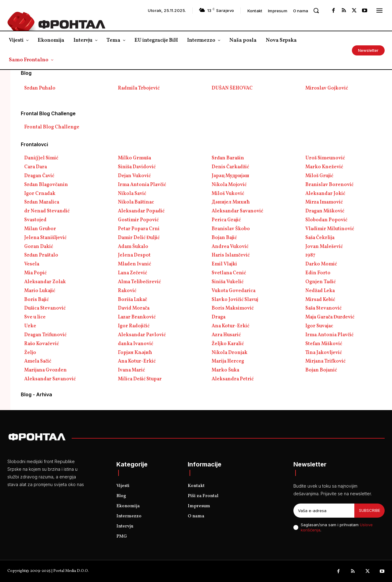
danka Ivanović (136, 344)
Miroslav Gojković (327, 88)
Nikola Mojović (229, 185)
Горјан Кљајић (135, 353)
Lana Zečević (132, 273)
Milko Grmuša (134, 158)
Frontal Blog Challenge (52, 127)
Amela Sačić (38, 361)
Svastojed (35, 220)
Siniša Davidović (137, 167)
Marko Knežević (324, 167)
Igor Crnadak (40, 194)
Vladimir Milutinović (330, 229)
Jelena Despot (134, 255)
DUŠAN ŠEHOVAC (232, 88)
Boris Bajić (36, 300)
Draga (219, 317)
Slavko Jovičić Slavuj (235, 300)
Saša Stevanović (323, 308)
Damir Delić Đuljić (139, 238)
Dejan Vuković (134, 176)
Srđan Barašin (228, 158)
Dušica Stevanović (45, 308)
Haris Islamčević (231, 255)
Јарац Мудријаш (230, 176)
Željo (30, 353)
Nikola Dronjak (230, 353)
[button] (316, 10)
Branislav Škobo (231, 229)
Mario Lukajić (40, 291)
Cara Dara (36, 167)
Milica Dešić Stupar (140, 379)
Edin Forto (318, 273)
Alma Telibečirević (139, 282)
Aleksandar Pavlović (142, 335)
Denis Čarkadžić (230, 167)
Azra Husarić (226, 335)
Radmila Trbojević (139, 88)
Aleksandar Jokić (325, 194)
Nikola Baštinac (136, 202)
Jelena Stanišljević (45, 238)
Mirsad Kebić (320, 300)
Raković (127, 291)
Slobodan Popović (326, 220)
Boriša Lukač (132, 300)
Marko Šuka (225, 370)
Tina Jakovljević (324, 353)
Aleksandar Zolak (45, 282)
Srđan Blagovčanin (46, 185)
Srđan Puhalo (40, 88)
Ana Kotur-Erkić (230, 326)
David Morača (134, 308)
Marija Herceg (228, 361)
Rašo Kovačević (41, 344)
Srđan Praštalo (41, 255)
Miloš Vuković (228, 194)
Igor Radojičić (134, 326)
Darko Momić (321, 264)
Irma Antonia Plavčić (142, 185)
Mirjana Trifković (325, 361)
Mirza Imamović (324, 202)
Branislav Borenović (329, 185)
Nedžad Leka (320, 291)
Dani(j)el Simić (41, 158)
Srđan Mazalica (42, 202)
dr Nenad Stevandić (47, 211)
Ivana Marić (131, 370)
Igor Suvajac (319, 326)
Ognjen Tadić (320, 282)
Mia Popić (35, 273)
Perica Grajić (226, 220)
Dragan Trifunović (45, 335)
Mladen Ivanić (134, 264)
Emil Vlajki (224, 264)
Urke (30, 326)
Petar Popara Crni (139, 229)
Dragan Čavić (39, 176)
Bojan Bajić (224, 238)
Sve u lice (35, 317)
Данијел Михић (231, 202)
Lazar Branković (137, 317)
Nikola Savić (132, 194)
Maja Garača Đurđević (330, 317)
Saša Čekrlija (320, 238)
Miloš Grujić (319, 176)
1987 (310, 255)
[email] (324, 511)
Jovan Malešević (324, 247)
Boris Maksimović (233, 308)
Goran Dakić (39, 247)
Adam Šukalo (133, 247)
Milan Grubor (40, 229)
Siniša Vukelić (228, 282)
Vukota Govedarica (234, 291)
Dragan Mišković (325, 211)
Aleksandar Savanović (237, 211)
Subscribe (369, 510)
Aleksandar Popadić (141, 211)
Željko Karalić (228, 344)
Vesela (32, 264)
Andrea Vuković (230, 247)
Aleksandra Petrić (233, 379)
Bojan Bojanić (321, 370)
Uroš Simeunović (325, 158)
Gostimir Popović (138, 220)
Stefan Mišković (324, 344)
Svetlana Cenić (229, 273)
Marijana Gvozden (45, 370)
